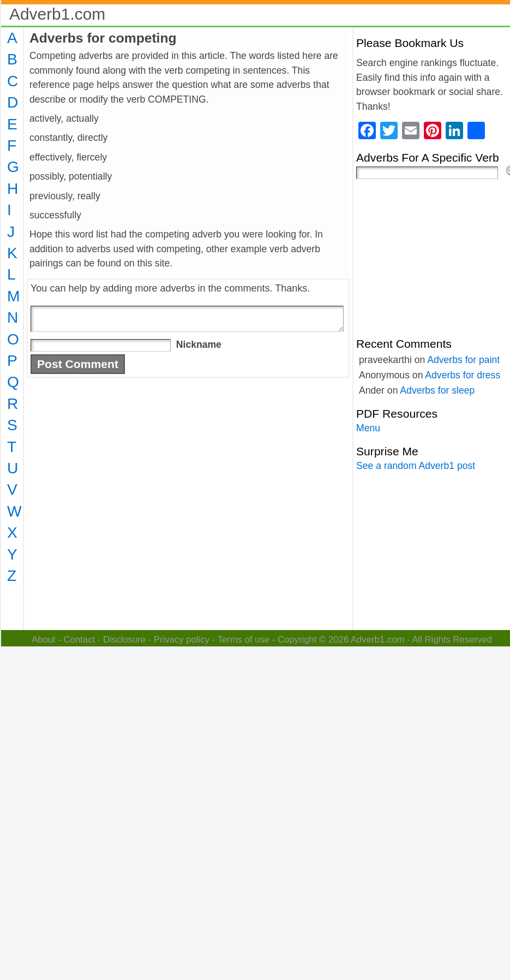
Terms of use (243, 640)
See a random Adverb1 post (416, 466)
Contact (80, 640)
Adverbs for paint (463, 360)
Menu (368, 428)
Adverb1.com (57, 14)
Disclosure (124, 640)
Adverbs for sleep (437, 390)
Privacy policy (182, 640)
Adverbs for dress (463, 375)
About (44, 640)
